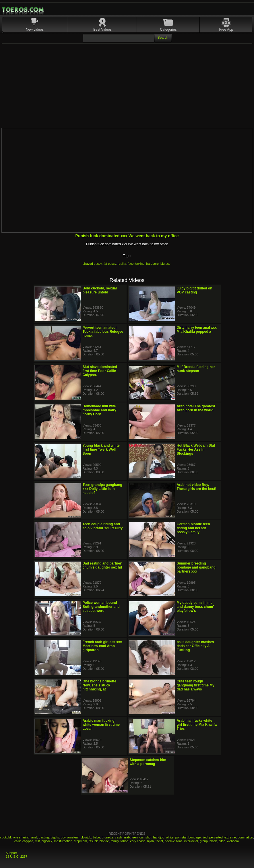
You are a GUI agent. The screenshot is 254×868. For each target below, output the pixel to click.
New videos (35, 30)
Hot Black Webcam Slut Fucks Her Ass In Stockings (196, 449)
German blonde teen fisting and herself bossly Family (193, 528)
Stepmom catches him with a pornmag (148, 762)
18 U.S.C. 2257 (17, 857)
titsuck (93, 841)
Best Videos (102, 30)
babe (96, 837)
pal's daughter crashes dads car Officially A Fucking (195, 646)
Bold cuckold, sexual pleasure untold (100, 290)
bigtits (55, 837)
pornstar (181, 837)
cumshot (146, 837)
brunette (107, 837)
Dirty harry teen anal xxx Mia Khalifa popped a (197, 330)
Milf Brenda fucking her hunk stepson (196, 369)
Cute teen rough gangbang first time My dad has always (196, 685)
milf (37, 841)
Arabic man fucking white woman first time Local (101, 725)
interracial (191, 841)
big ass (165, 264)
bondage (195, 837)
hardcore (152, 264)
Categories (168, 30)
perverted (216, 837)
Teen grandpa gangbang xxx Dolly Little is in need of (102, 489)
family (115, 841)
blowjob (86, 837)
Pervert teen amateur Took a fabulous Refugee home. (103, 332)
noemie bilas (174, 841)
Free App (226, 30)
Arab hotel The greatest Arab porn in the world (196, 408)
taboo (125, 841)
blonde (104, 841)
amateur (73, 837)
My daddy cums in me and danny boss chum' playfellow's (195, 607)
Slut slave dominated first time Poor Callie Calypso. (100, 371)
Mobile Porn (23, 10)
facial (159, 841)
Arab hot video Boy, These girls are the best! (197, 487)
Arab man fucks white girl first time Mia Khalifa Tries (197, 725)
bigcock (47, 841)
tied (205, 837)
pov (63, 837)
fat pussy (110, 264)
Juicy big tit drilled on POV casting (195, 290)
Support (11, 853)
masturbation (63, 841)
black (213, 841)
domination (245, 837)
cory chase (138, 841)
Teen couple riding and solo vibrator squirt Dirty (103, 526)
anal (34, 837)
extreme (230, 837)
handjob (159, 837)
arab (127, 837)
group (204, 841)
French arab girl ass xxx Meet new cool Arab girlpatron (102, 646)
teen (134, 837)
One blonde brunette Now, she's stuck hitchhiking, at (99, 685)
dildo (222, 841)
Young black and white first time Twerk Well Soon (101, 449)
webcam (233, 841)
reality (122, 264)
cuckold (5, 837)
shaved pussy (92, 264)
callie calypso (24, 841)
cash (118, 837)
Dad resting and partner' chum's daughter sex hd (102, 565)
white (170, 837)
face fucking (136, 264)
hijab (151, 841)
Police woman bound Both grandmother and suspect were (101, 607)
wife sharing (21, 837)
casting (44, 837)
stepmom (81, 841)
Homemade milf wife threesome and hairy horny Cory (99, 410)
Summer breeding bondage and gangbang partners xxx (196, 567)
